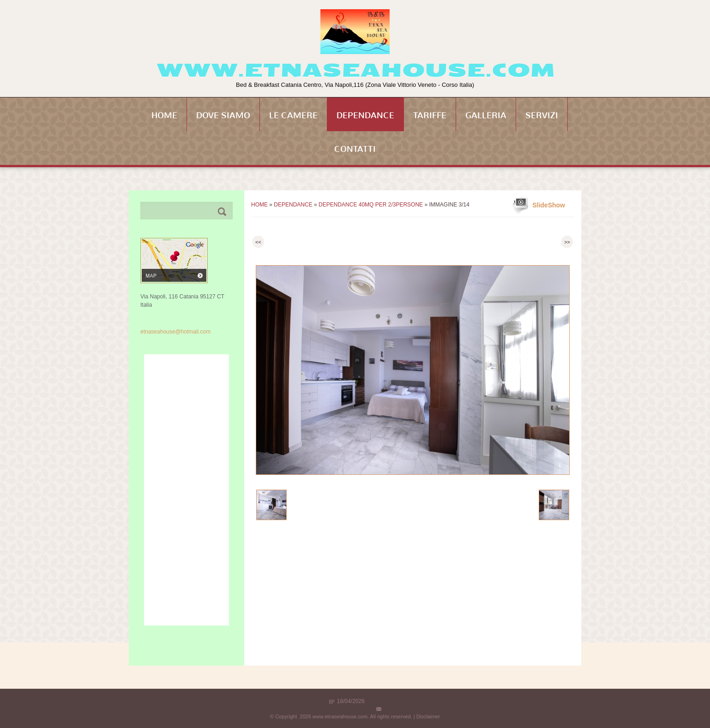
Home (164, 115)
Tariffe (430, 115)
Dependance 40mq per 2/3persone (371, 205)
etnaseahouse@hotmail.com (175, 332)
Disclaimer (428, 716)
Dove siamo (223, 115)
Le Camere (293, 115)
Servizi (542, 115)
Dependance (365, 115)
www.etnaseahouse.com (355, 70)
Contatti (355, 149)
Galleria (486, 115)
